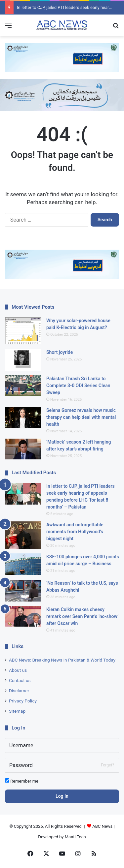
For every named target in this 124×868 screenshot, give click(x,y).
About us (18, 670)
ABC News (102, 826)
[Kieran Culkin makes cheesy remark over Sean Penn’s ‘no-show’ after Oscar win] (23, 617)
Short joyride (60, 352)
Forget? (107, 765)
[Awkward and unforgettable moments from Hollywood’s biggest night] (23, 535)
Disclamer (19, 691)
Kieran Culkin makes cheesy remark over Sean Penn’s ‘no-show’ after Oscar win (82, 616)
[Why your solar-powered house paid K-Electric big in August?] (23, 331)
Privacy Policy (23, 701)
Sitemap (17, 711)
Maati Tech (75, 837)
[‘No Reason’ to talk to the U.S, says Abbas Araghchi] (23, 591)
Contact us (20, 680)
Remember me (22, 781)
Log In (62, 796)
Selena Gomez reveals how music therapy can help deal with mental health (81, 417)
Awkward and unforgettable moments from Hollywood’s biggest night (75, 532)
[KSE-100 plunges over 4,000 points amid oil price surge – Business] (23, 564)
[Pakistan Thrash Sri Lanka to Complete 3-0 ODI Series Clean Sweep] (23, 386)
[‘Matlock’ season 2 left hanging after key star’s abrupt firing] (23, 449)
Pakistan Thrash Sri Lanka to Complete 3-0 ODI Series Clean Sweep (78, 386)
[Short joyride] (23, 360)
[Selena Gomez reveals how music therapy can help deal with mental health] (23, 417)
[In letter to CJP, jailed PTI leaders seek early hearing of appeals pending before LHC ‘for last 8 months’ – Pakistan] (23, 494)
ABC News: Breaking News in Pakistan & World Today (62, 660)
